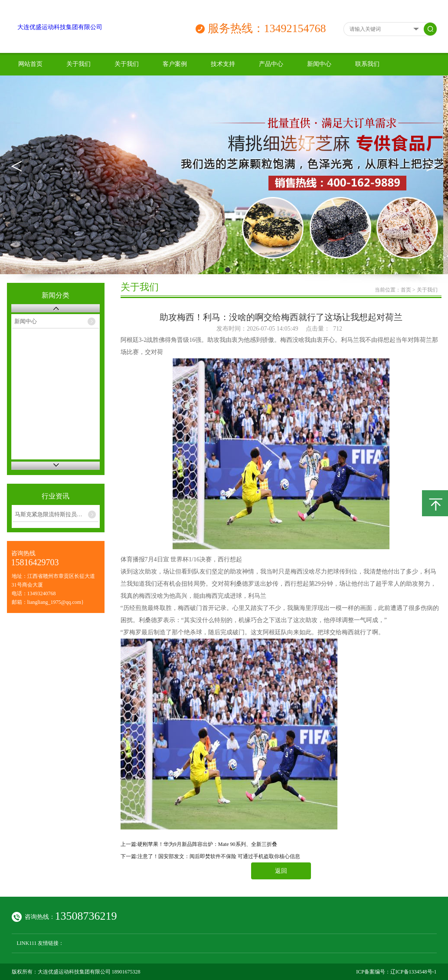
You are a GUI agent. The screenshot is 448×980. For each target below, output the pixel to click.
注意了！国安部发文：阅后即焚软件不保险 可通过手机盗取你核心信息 (219, 856)
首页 (406, 290)
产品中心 (271, 64)
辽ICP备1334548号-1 (414, 972)
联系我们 (367, 64)
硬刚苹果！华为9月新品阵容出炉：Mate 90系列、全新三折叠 (207, 844)
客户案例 (175, 64)
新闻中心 (319, 64)
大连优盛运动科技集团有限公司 (60, 27)
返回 (281, 871)
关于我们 (78, 64)
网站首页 (30, 64)
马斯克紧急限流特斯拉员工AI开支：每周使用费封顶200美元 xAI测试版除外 (57, 514)
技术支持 (223, 64)
